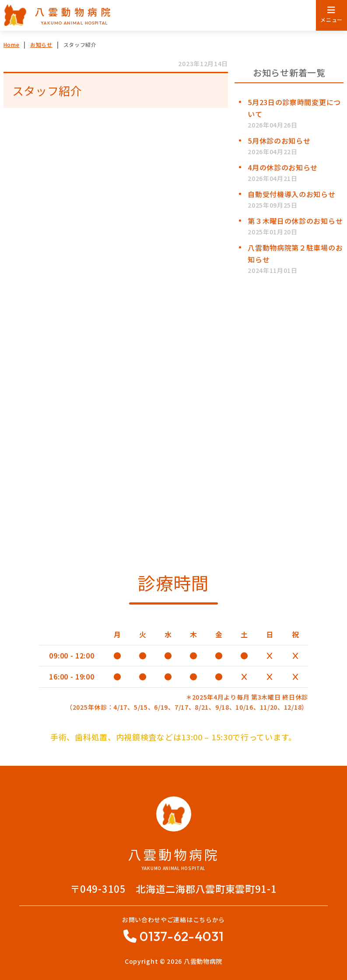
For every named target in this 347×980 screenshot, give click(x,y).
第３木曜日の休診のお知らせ (295, 221)
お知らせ (41, 44)
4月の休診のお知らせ (283, 167)
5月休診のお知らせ (279, 141)
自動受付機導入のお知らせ (291, 194)
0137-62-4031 (182, 936)
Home (12, 44)
